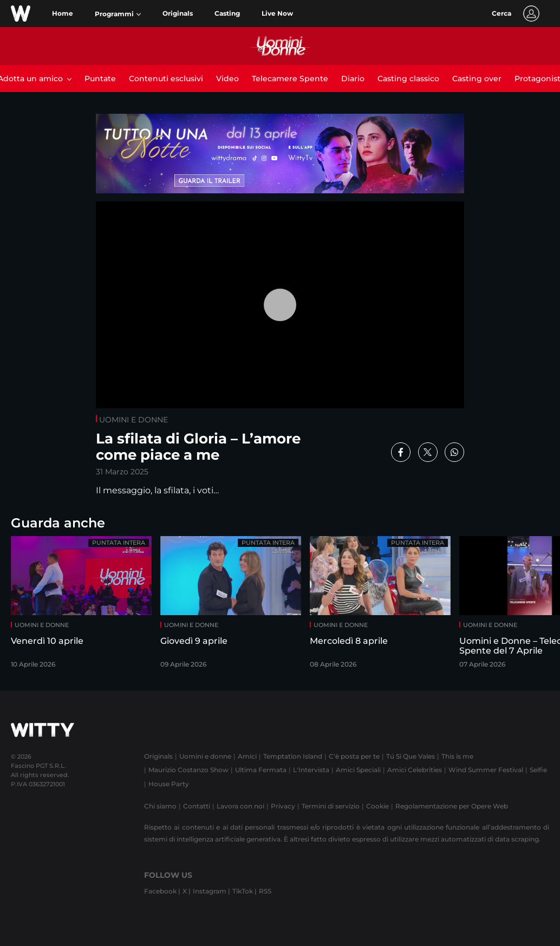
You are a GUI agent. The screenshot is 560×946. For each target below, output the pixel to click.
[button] (118, 14)
